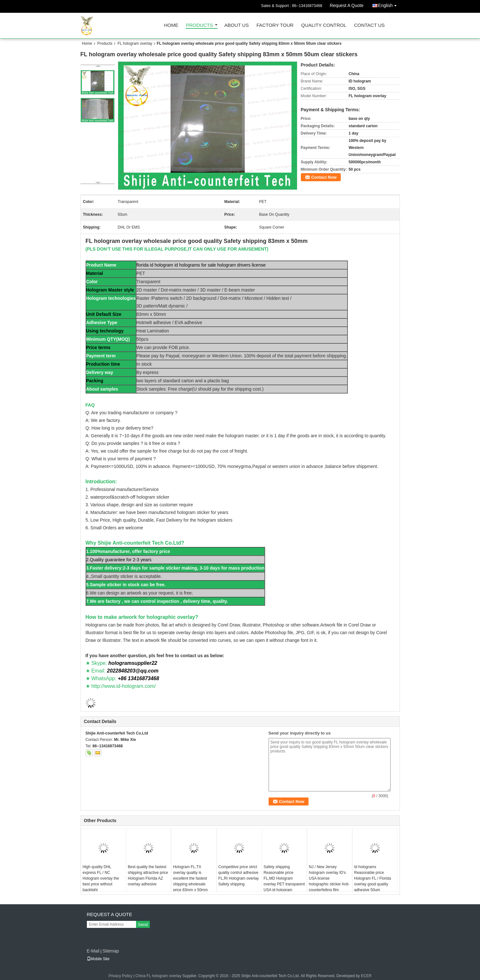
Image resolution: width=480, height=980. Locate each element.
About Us (237, 25)
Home (171, 25)
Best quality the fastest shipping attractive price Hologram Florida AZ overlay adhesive (148, 875)
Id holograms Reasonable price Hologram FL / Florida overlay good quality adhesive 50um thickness (373, 881)
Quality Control (324, 25)
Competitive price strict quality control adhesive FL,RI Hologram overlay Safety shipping (239, 875)
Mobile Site (98, 959)
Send (143, 925)
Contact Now (324, 177)
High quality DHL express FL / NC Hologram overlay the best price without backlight (101, 878)
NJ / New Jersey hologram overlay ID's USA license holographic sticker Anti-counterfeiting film (329, 878)
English (389, 4)
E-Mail (93, 951)
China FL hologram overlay (158, 976)
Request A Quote (347, 5)
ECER (366, 976)
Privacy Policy (121, 976)
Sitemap (111, 951)
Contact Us (369, 25)
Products (200, 25)
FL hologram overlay (135, 43)
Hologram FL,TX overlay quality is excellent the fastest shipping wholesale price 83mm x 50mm (190, 878)
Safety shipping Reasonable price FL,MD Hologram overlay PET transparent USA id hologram (284, 878)
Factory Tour (275, 25)
